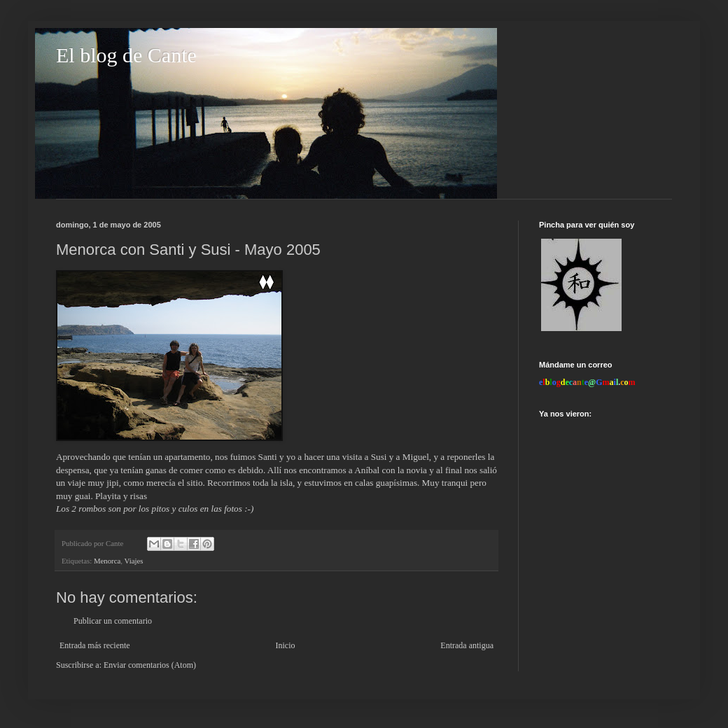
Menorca (107, 561)
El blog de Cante (126, 55)
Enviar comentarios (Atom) (150, 665)
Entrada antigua (467, 645)
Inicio (285, 645)
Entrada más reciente (95, 645)
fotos (234, 509)
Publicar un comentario (113, 621)
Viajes (133, 561)
